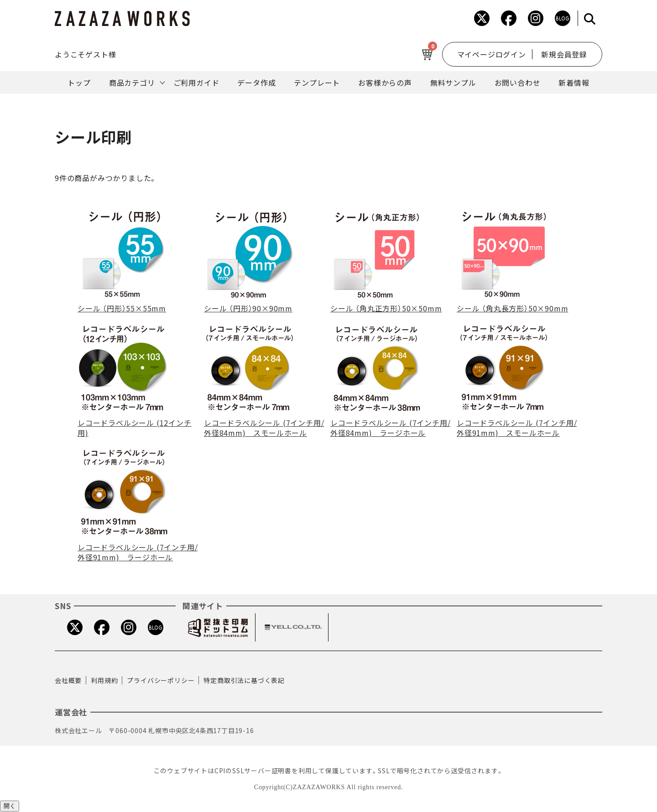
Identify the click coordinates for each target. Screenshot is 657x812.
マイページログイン (491, 54)
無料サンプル (453, 83)
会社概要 (68, 680)
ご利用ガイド (196, 83)
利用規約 (104, 680)
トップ (79, 83)
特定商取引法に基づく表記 (244, 680)
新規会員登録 (564, 54)
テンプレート (317, 83)
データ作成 (256, 83)
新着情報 (574, 83)
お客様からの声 (385, 83)
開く (10, 806)
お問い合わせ (518, 83)
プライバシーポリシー (161, 680)
